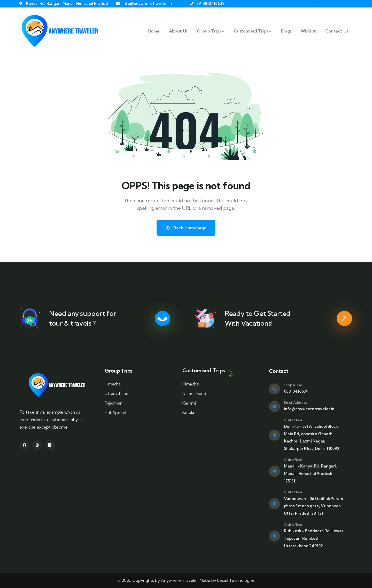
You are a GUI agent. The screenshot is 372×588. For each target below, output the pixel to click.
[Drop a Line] (274, 389)
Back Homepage (186, 228)
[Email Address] (274, 406)
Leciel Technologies (236, 580)
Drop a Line (293, 385)
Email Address (295, 402)
